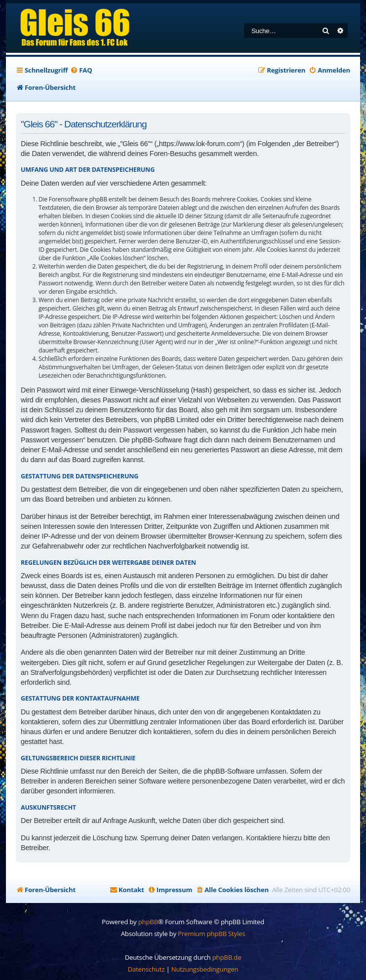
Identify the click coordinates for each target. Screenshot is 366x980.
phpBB (148, 922)
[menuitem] (81, 70)
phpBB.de (227, 957)
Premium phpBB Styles (211, 934)
